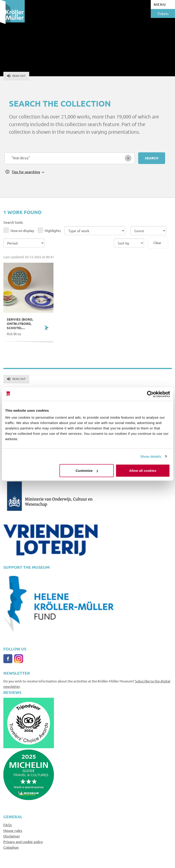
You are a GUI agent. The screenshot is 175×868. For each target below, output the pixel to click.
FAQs (8, 825)
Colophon (11, 847)
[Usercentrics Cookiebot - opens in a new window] (150, 394)
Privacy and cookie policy (23, 842)
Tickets (163, 13)
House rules (13, 830)
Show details (151, 456)
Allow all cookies (143, 471)
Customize (87, 471)
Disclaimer (12, 836)
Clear (157, 243)
